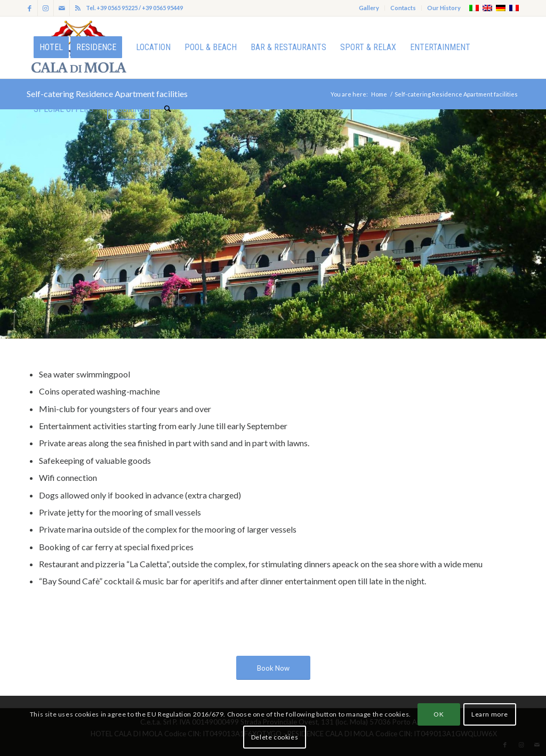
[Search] (168, 109)
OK (439, 714)
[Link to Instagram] (46, 8)
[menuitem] (369, 8)
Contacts (403, 8)
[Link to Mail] (62, 8)
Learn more (490, 714)
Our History (444, 8)
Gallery (369, 8)
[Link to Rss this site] (78, 8)
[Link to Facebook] (30, 8)
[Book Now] (273, 668)
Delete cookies (275, 737)
